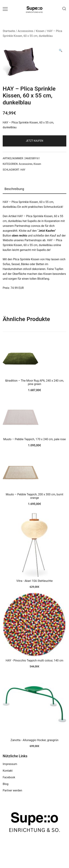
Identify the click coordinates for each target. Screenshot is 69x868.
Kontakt (8, 771)
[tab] (34, 189)
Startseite (9, 31)
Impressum (10, 764)
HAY (23, 170)
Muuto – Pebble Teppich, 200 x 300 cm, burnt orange (34, 496)
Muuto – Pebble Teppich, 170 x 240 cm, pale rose (34, 439)
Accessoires (25, 31)
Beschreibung (14, 189)
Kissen (40, 31)
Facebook (9, 777)
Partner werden (12, 790)
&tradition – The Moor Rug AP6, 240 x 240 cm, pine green (34, 382)
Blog (6, 784)
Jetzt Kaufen (34, 141)
